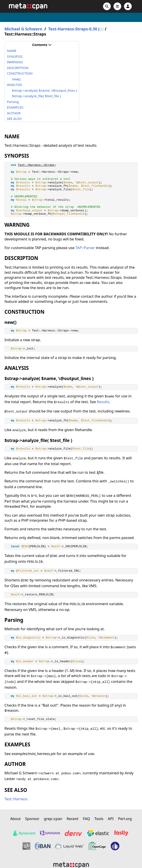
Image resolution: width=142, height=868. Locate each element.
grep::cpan (53, 819)
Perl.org (125, 819)
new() (16, 79)
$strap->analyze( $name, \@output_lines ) (44, 90)
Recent (73, 819)
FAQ (86, 819)
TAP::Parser (85, 248)
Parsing (13, 102)
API (111, 819)
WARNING (15, 62)
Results (103, 402)
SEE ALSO (14, 119)
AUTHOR (14, 113)
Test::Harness (16, 799)
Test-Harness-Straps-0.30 (73, 29)
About (15, 819)
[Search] (107, 6)
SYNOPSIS (15, 56)
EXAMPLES (15, 107)
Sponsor (32, 819)
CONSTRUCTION (20, 73)
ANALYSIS (14, 85)
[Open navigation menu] (117, 6)
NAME (12, 51)
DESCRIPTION (18, 68)
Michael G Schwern (23, 29)
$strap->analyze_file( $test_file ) (36, 96)
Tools (99, 819)
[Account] (128, 6)
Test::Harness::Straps (36, 165)
